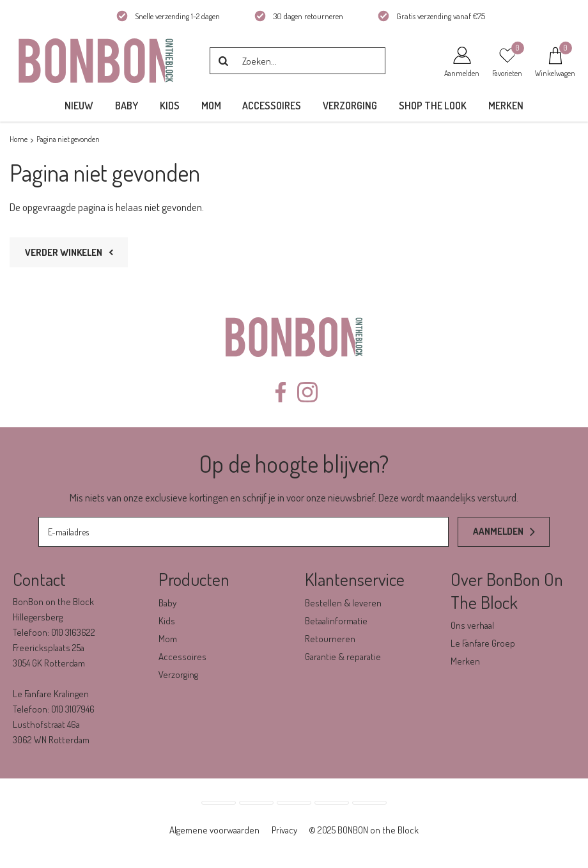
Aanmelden (498, 531)
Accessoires (272, 106)
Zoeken (223, 61)
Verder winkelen (64, 252)
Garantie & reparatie (343, 657)
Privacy (284, 830)
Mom (211, 106)
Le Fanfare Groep (483, 643)
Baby (127, 106)
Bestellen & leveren (343, 603)
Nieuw (79, 106)
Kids (170, 106)
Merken (506, 106)
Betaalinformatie (336, 621)
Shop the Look (433, 106)
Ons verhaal (472, 625)
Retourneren (330, 639)
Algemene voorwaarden (214, 830)
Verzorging (350, 106)
